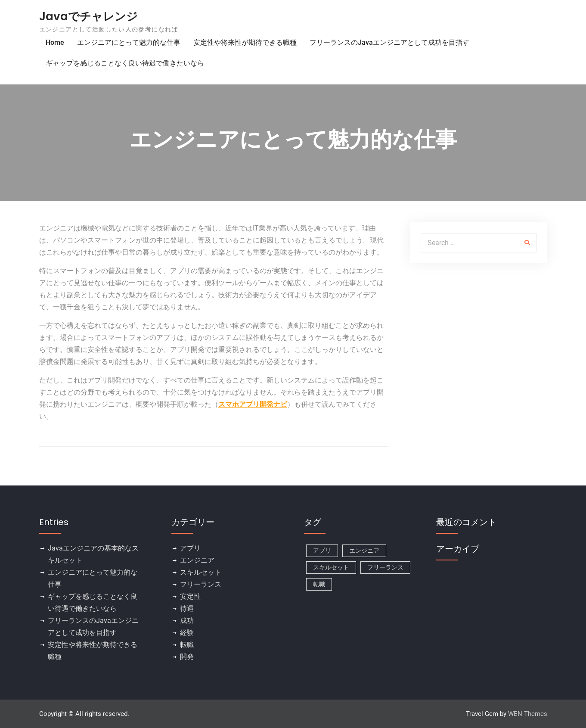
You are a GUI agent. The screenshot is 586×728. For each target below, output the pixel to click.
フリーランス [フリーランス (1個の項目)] (385, 567)
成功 (187, 621)
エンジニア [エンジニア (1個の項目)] (364, 551)
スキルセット (201, 572)
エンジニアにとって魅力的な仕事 (129, 42)
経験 (187, 633)
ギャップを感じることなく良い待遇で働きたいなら (125, 63)
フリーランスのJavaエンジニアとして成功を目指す (389, 42)
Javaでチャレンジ (88, 16)
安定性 (190, 596)
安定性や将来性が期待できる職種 (245, 42)
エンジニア (197, 560)
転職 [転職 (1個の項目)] (319, 584)
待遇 (187, 608)
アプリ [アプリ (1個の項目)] (322, 551)
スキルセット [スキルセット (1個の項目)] (331, 567)
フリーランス (201, 584)
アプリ (190, 548)
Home (55, 42)
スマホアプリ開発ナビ (253, 404)
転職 (187, 645)
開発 (187, 657)
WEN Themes (528, 714)
